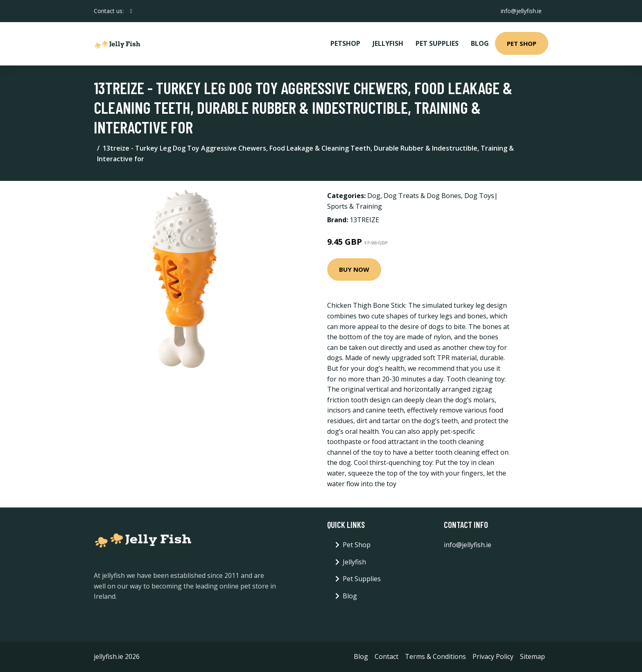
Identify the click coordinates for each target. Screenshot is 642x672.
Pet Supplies (437, 43)
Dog (374, 196)
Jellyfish (388, 43)
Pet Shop (522, 43)
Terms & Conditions (435, 656)
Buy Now (354, 269)
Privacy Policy (493, 656)
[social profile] (131, 11)
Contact (387, 656)
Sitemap (532, 656)
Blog (480, 43)
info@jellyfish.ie (521, 11)
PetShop (345, 43)
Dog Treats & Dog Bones (422, 196)
